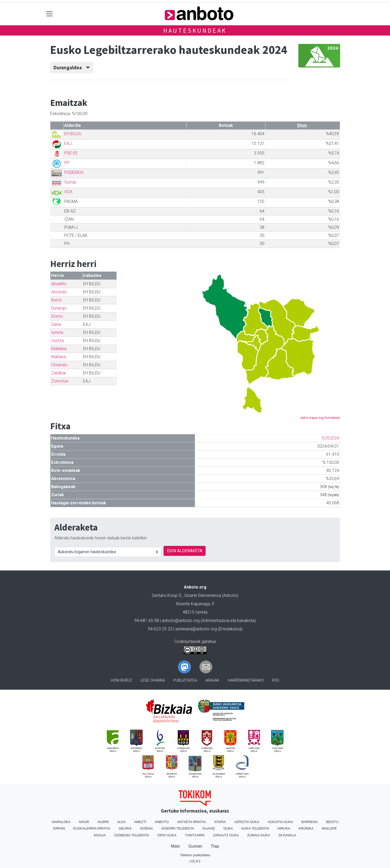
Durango (59, 308)
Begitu (332, 822)
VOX (68, 192)
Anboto (162, 822)
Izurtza (57, 341)
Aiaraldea (61, 822)
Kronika (306, 828)
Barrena (310, 822)
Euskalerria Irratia (92, 828)
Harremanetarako (246, 680)
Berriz (56, 300)
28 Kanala (287, 835)
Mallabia (59, 349)
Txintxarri (195, 835)
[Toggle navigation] (50, 14)
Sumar (70, 182)
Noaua (100, 835)
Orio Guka (167, 835)
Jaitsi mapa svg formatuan (320, 418)
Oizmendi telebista (132, 835)
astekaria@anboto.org (196, 629)
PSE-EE (71, 153)
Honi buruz (121, 680)
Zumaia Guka (258, 835)
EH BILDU (73, 134)
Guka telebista (255, 828)
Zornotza (60, 381)
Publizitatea (185, 680)
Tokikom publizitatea (195, 855)
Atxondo (59, 292)
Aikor (84, 822)
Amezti (140, 822)
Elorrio (57, 316)
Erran (59, 828)
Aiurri (103, 822)
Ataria (220, 822)
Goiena (147, 828)
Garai (56, 324)
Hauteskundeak (195, 30)
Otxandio (59, 365)
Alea (121, 822)
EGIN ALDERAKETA (185, 551)
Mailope (329, 828)
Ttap (215, 846)
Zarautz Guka (226, 835)
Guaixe (209, 828)
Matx (175, 846)
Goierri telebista (177, 828)
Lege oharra (153, 680)
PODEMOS (74, 172)
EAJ (68, 143)
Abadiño (59, 284)
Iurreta (57, 332)
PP (67, 163)
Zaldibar (59, 373)
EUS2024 (331, 438)
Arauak (212, 680)
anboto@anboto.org (181, 621)
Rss (276, 680)
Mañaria (59, 357)
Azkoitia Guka (280, 822)
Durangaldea (72, 67)
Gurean (195, 846)
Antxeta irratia (191, 822)
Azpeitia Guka (247, 822)
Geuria (125, 828)
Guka (228, 828)
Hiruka (284, 828)
